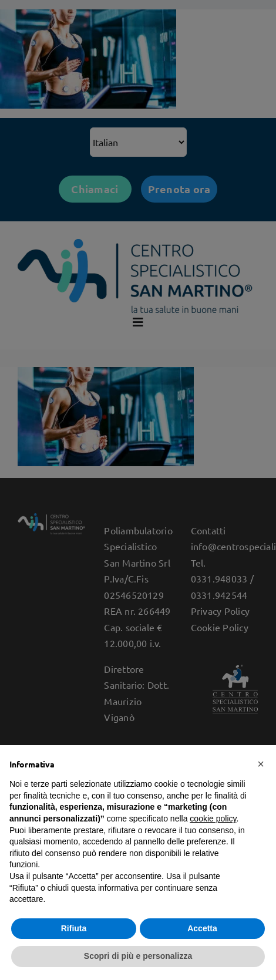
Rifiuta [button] (74, 928)
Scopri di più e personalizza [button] (138, 956)
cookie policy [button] (213, 819)
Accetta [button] (202, 928)
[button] (261, 764)
